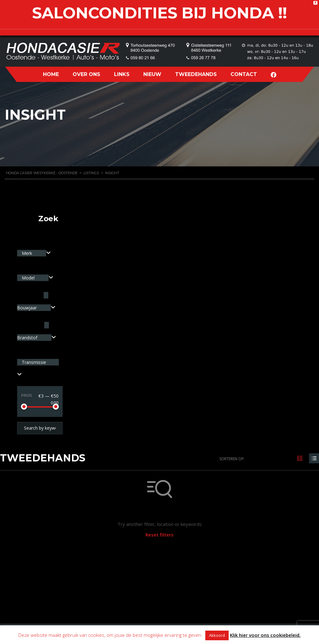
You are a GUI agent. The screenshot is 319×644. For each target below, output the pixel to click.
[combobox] (34, 253)
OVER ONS (86, 74)
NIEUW (152, 74)
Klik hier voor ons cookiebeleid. (265, 635)
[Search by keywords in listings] (40, 428)
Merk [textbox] (28, 253)
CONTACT (244, 74)
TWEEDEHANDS (196, 74)
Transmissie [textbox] (34, 362)
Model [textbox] (29, 278)
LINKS (122, 74)
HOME (51, 74)
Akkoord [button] (217, 635)
